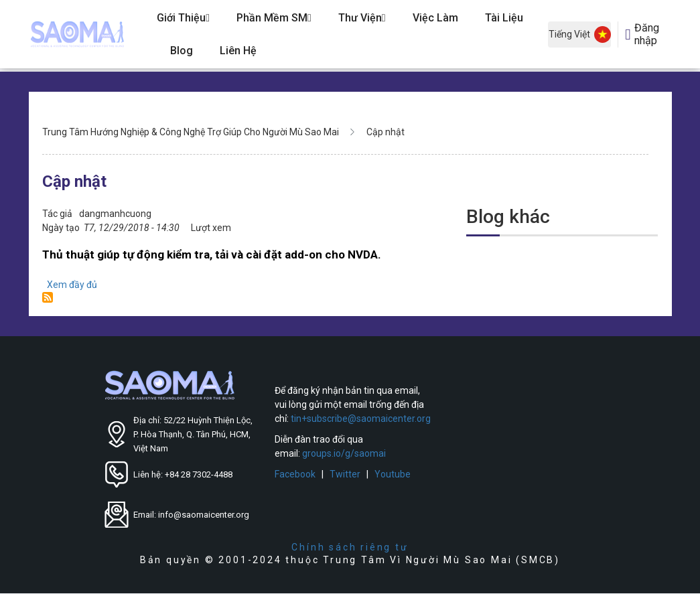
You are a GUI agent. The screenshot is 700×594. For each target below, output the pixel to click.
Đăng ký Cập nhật (48, 297)
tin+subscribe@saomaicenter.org (361, 419)
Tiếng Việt (580, 34)
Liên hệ (238, 51)
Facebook (295, 474)
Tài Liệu (504, 18)
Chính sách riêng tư (350, 547)
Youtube (393, 474)
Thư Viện (362, 18)
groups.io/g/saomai (344, 453)
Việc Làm (435, 18)
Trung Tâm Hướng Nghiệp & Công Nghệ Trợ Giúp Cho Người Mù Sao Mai (191, 132)
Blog (182, 51)
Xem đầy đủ (72, 285)
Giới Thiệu (183, 18)
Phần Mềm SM (274, 18)
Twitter (345, 474)
